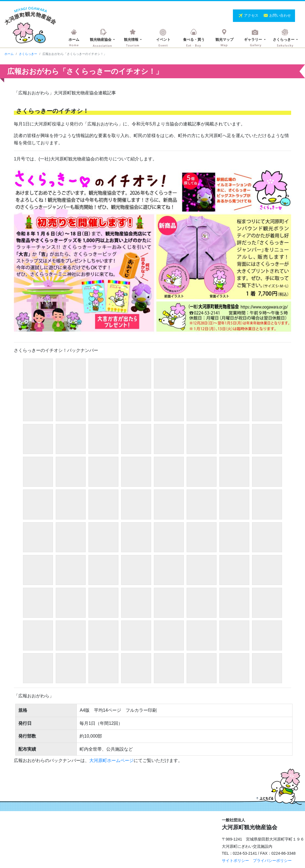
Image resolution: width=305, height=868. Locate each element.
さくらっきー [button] (284, 40)
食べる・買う (194, 40)
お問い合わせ (280, 15)
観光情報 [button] (132, 40)
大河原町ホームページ (111, 760)
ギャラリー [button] (254, 40)
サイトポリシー (235, 861)
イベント (163, 40)
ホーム (74, 40)
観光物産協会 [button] (101, 40)
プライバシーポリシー (272, 861)
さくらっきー (28, 54)
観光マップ (224, 40)
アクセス (252, 15)
